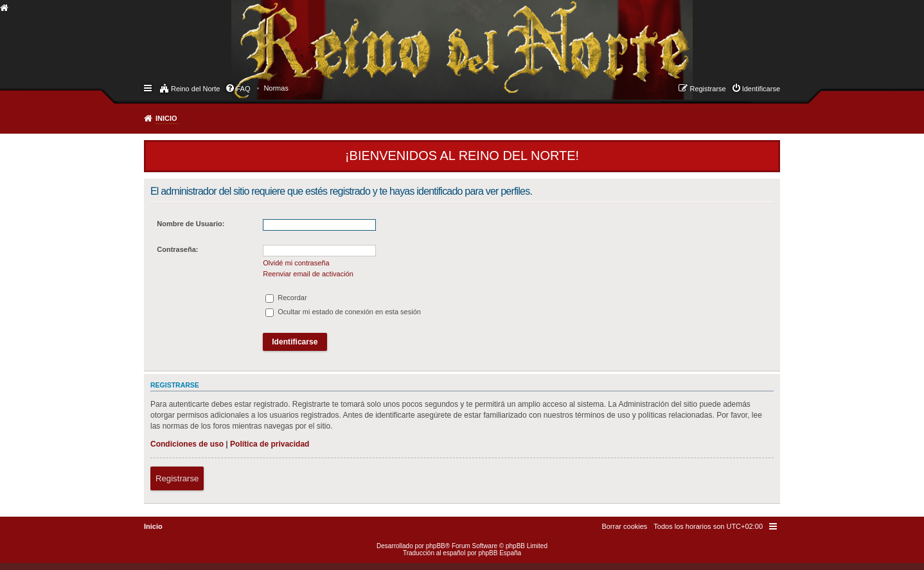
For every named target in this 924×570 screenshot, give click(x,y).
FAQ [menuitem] (243, 89)
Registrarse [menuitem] (707, 89)
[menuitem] (276, 88)
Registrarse (177, 478)
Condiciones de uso (187, 444)
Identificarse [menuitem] (761, 89)
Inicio (166, 118)
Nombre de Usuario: (191, 224)
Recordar (286, 298)
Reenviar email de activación (308, 274)
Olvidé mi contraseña (296, 263)
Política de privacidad (270, 444)
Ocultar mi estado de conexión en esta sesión (343, 312)
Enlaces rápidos (149, 87)
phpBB (436, 546)
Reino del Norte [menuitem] (195, 89)
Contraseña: (177, 249)
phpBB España (500, 553)
